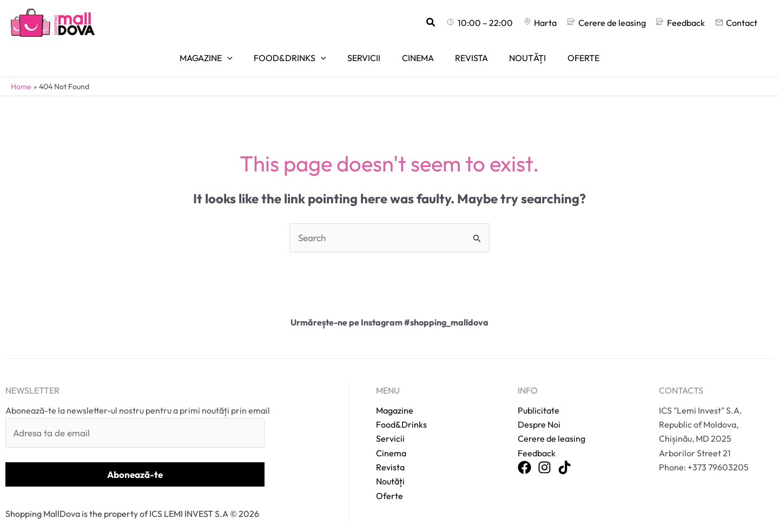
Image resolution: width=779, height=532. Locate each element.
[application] (239, 53)
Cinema (391, 440)
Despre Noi (539, 411)
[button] (451, 23)
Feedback (537, 440)
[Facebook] (524, 455)
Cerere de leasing (552, 425)
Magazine (395, 397)
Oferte (389, 483)
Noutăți (390, 468)
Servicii (390, 425)
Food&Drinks (401, 411)
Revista (390, 454)
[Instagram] (544, 455)
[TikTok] (565, 455)
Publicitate (539, 397)
